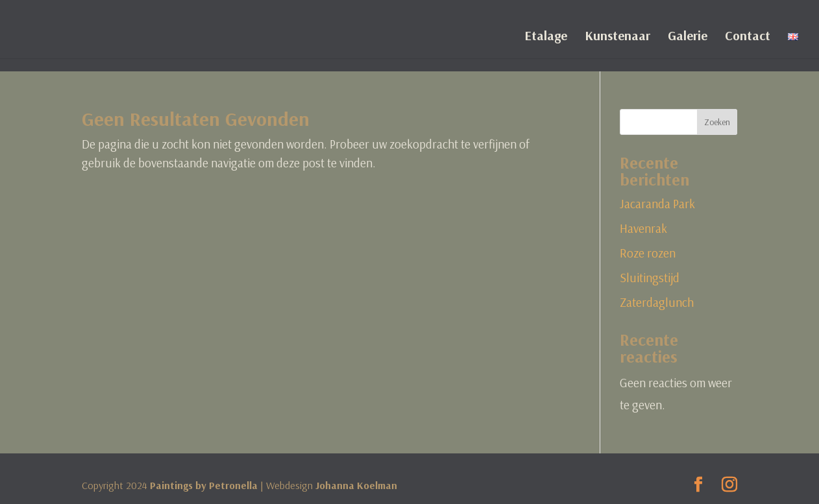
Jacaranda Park (657, 204)
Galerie (688, 37)
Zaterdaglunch (657, 302)
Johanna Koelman (356, 485)
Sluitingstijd (650, 278)
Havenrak (643, 228)
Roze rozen (648, 253)
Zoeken (717, 122)
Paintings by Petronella (204, 485)
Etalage (546, 37)
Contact (748, 37)
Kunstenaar (617, 37)
